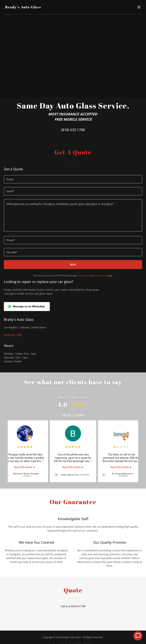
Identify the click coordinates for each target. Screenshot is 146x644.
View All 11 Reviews (73, 415)
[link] (23, 7)
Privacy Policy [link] (83, 276)
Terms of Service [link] (100, 276)
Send (73, 265)
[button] (139, 7)
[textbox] (73, 179)
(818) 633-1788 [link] (73, 130)
